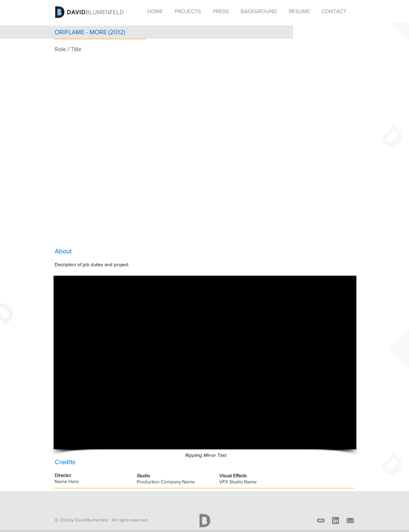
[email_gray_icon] (350, 520)
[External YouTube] (206, 150)
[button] (188, 11)
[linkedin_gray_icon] (336, 520)
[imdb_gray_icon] (321, 520)
